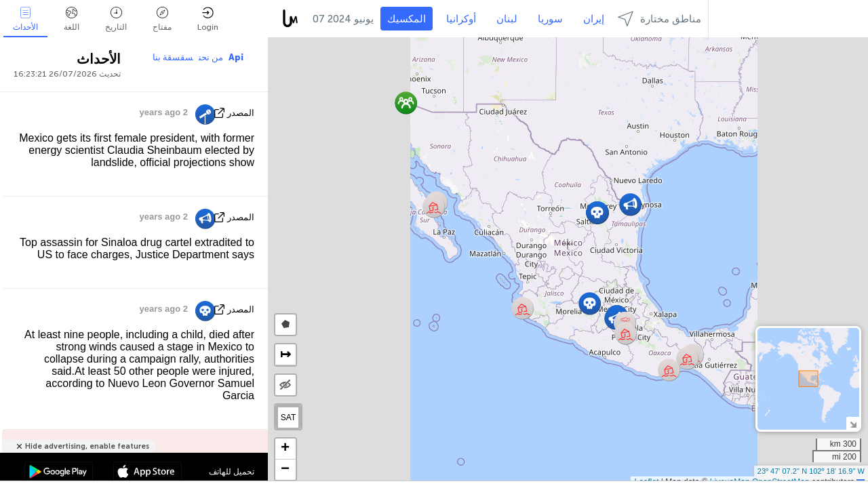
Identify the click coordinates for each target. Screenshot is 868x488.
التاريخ (116, 19)
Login (208, 19)
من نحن (211, 57)
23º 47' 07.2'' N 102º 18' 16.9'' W (811, 471)
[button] (687, 358)
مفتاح (162, 19)
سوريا (550, 19)
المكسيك (407, 19)
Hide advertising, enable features (87, 446)
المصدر (241, 113)
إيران (594, 19)
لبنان (507, 19)
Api (236, 57)
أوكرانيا (461, 19)
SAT (288, 418)
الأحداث (25, 19)
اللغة (72, 19)
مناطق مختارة (659, 19)
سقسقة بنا (173, 57)
